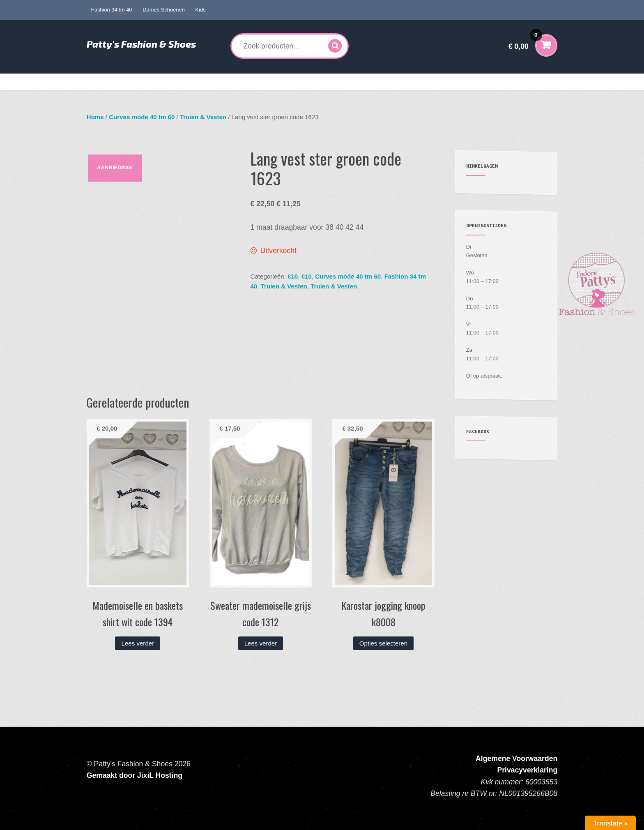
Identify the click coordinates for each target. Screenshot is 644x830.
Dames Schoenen (164, 10)
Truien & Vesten (203, 117)
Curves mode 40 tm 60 (207, 82)
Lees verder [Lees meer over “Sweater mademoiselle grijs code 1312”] (261, 643)
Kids (201, 10)
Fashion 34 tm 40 (112, 10)
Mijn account (407, 82)
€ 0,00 (525, 41)
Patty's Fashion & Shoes (141, 44)
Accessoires (358, 82)
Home (100, 82)
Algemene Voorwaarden (516, 759)
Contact (519, 82)
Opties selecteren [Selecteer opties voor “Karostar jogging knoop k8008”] (383, 643)
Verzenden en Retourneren (466, 82)
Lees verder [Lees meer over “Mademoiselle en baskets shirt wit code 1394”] (138, 643)
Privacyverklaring (528, 770)
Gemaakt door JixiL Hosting (135, 775)
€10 (293, 276)
